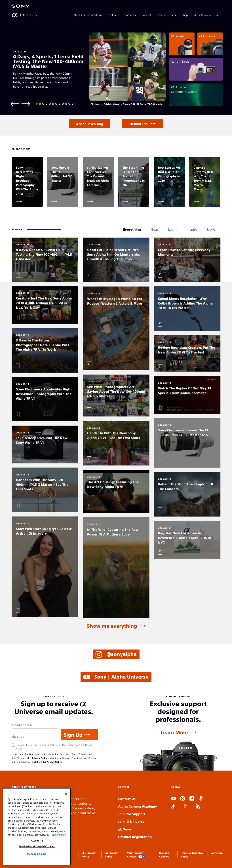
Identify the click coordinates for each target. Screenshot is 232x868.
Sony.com (217, 853)
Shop (185, 15)
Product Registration (135, 837)
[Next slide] (26, 104)
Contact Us (127, 799)
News (125, 829)
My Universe (203, 15)
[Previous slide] (15, 104)
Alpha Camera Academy (88, 15)
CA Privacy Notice (52, 762)
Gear (173, 15)
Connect (146, 15)
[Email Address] (34, 725)
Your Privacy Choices (136, 855)
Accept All (37, 841)
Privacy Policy (40, 758)
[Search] (217, 15)
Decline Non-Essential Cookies (37, 846)
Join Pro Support (132, 814)
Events (161, 15)
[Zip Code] (34, 737)
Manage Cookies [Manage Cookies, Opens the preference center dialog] (37, 854)
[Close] (66, 794)
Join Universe (131, 821)
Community (129, 15)
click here (37, 762)
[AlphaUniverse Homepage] (25, 15)
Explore (112, 15)
